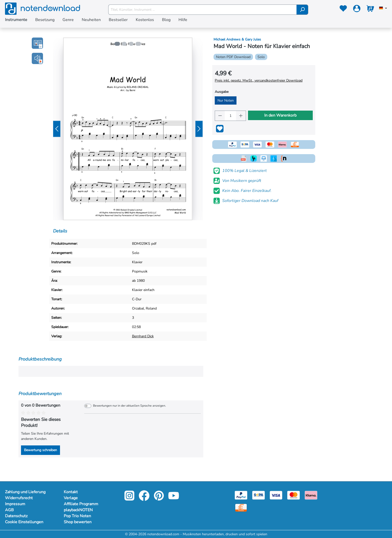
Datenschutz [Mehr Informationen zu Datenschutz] (16, 516)
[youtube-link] (174, 499)
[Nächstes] (199, 129)
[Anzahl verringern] (220, 116)
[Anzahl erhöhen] (241, 116)
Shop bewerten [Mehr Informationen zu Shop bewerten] (78, 522)
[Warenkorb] (370, 10)
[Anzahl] (230, 116)
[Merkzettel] (343, 10)
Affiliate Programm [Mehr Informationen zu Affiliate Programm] (81, 504)
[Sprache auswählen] (383, 9)
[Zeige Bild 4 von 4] (139, 44)
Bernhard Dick (143, 336)
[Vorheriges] (57, 129)
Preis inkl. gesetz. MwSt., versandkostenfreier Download (259, 80)
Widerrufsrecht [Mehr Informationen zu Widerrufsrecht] (19, 498)
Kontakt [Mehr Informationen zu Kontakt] (71, 492)
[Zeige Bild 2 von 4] (124, 44)
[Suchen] (302, 10)
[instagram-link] (130, 499)
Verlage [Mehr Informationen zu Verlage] (71, 498)
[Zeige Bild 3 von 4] (131, 44)
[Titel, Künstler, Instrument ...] (202, 10)
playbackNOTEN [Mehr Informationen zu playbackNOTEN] (78, 510)
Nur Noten (226, 100)
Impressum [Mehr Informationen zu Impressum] (15, 504)
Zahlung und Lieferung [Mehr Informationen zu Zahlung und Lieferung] (25, 492)
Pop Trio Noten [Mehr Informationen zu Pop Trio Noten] (77, 516)
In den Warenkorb (280, 115)
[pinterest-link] (159, 499)
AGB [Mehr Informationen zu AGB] (9, 510)
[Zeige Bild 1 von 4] (116, 44)
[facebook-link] (145, 499)
